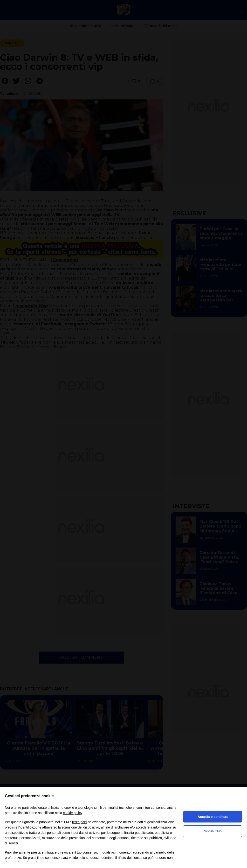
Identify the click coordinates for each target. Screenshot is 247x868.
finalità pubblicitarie (139, 833)
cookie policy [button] (72, 813)
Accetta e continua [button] (213, 817)
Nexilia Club (213, 831)
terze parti (80, 822)
